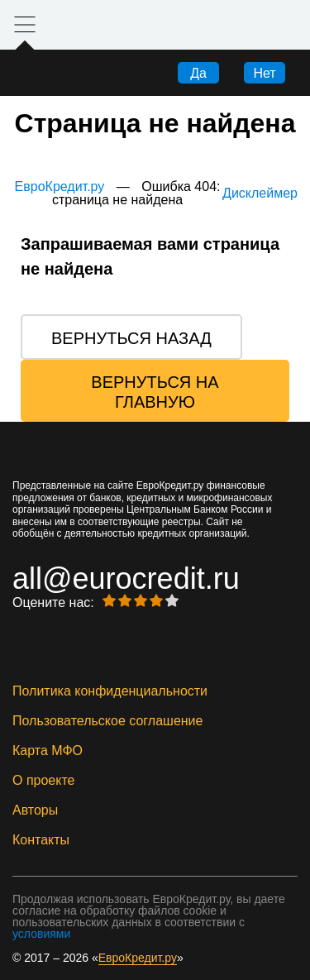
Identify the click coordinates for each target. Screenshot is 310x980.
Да (198, 73)
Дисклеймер (260, 194)
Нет (264, 73)
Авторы (35, 810)
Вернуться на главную (155, 392)
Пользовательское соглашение (107, 721)
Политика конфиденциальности (110, 691)
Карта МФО (48, 751)
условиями (41, 934)
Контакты (41, 840)
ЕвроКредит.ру (60, 186)
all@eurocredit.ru (126, 579)
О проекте (43, 781)
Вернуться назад (131, 338)
